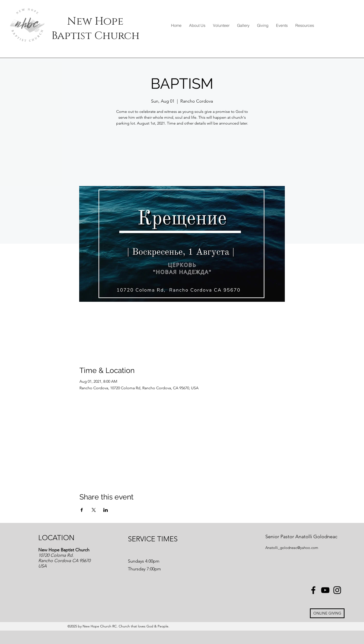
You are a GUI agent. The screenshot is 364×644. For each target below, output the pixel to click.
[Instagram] (337, 590)
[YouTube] (325, 590)
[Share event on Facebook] (82, 510)
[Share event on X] (94, 510)
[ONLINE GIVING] (327, 613)
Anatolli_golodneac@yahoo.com (292, 548)
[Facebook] (313, 590)
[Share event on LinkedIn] (106, 510)
